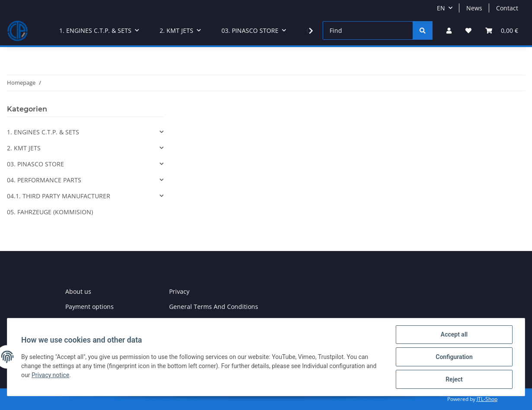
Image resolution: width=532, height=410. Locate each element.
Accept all (454, 334)
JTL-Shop (487, 399)
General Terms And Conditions (214, 307)
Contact (507, 8)
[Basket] (502, 30)
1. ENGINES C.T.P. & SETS (43, 132)
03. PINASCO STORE (35, 164)
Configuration (454, 357)
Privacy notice (50, 375)
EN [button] (441, 8)
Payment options (90, 307)
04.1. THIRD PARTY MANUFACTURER (59, 196)
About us (78, 291)
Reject (454, 379)
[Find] (368, 30)
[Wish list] (468, 30)
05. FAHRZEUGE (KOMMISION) (50, 212)
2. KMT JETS (24, 148)
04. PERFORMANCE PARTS (44, 180)
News (474, 8)
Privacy (179, 291)
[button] (449, 30)
